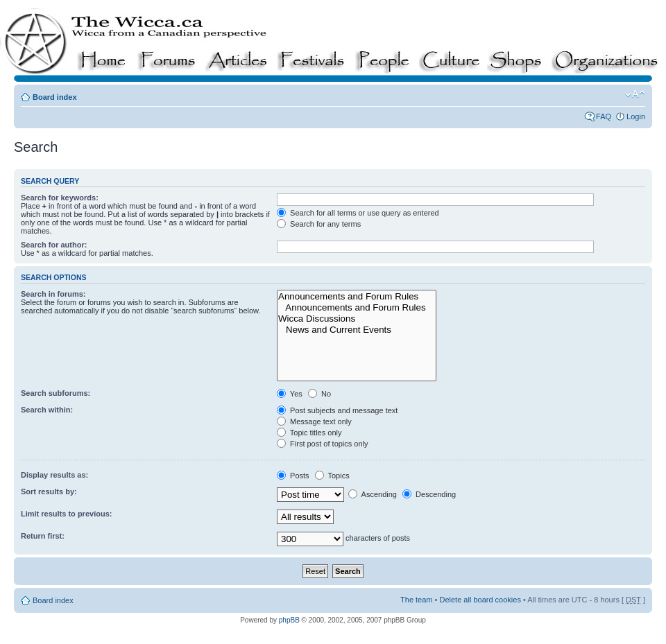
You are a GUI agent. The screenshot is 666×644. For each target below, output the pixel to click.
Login (636, 116)
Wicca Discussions (357, 319)
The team (416, 600)
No (319, 394)
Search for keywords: (60, 198)
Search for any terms (319, 224)
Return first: (43, 536)
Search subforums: (55, 393)
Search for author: (54, 245)
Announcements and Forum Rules (357, 297)
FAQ (604, 116)
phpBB (289, 620)
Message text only (314, 421)
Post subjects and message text (337, 410)
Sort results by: (49, 491)
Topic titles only (309, 433)
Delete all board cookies (480, 600)
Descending (429, 494)
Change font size (635, 94)
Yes (290, 394)
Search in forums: (53, 294)
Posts (293, 476)
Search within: (47, 410)
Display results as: (54, 475)
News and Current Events (357, 330)
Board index (55, 97)
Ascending (373, 494)
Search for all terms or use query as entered (358, 213)
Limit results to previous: (66, 514)
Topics (332, 476)
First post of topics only (323, 444)
